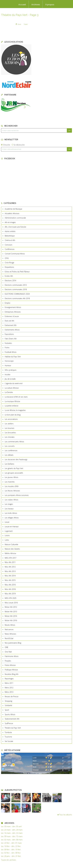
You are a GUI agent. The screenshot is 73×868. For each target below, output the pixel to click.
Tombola (8, 732)
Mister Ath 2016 (11, 620)
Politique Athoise (11, 670)
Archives (36, 5)
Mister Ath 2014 (11, 616)
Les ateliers (9, 424)
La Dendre (9, 392)
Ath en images (10, 222)
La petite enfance (12, 406)
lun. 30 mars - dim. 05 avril (11, 827)
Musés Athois (10, 625)
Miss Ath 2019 (10, 594)
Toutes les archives (8, 860)
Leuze (7, 522)
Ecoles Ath (9, 276)
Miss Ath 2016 (10, 585)
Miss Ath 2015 (10, 580)
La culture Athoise (12, 388)
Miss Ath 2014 (10, 576)
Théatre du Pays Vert (13, 728)
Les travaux (9, 509)
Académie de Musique (13, 209)
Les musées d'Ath (12, 486)
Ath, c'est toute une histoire (15, 227)
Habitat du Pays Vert (13, 357)
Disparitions (9, 267)
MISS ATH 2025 (11, 598)
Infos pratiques (11, 370)
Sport (7, 710)
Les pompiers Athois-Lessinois (17, 495)
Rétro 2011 (9, 683)
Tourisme (8, 737)
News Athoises (10, 634)
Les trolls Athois (11, 513)
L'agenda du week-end (14, 383)
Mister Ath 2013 (11, 612)
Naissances (9, 629)
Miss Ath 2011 (10, 562)
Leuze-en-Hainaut (12, 527)
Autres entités (10, 231)
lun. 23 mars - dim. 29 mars (12, 830)
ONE (6, 647)
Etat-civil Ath (9, 321)
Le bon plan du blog (13, 415)
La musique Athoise (12, 401)
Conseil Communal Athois (15, 254)
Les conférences (11, 450)
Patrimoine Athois (12, 656)
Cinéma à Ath (10, 240)
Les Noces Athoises (12, 491)
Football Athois (11, 352)
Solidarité (8, 705)
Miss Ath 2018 (10, 589)
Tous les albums (66, 815)
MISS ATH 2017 (11, 558)
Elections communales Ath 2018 (17, 298)
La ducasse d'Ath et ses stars (16, 397)
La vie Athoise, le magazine (15, 410)
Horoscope (9, 361)
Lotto (7, 540)
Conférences (10, 249)
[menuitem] (22, 4)
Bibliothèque (10, 236)
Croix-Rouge (9, 263)
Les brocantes (10, 433)
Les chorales (10, 437)
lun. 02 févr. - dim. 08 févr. (11, 853)
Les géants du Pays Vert (14, 468)
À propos (50, 5)
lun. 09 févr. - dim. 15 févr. (11, 850)
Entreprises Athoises (13, 312)
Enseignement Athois (13, 307)
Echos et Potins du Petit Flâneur (17, 272)
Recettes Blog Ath (12, 674)
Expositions (9, 334)
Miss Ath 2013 (10, 571)
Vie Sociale (9, 741)
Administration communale (15, 218)
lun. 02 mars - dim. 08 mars (12, 840)
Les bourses (10, 428)
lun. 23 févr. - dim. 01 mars (11, 843)
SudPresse (9, 723)
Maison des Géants (12, 549)
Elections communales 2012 (16, 285)
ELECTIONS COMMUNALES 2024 (17, 294)
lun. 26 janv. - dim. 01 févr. (11, 856)
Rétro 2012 (9, 688)
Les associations (11, 419)
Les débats (9, 455)
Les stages (9, 504)
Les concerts (10, 446)
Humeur (8, 365)
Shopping (8, 701)
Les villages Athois (12, 518)
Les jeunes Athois (12, 477)
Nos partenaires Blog (13, 643)
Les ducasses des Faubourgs (16, 459)
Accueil (22, 5)
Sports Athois (10, 714)
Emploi (7, 303)
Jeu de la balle (10, 379)
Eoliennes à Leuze (12, 316)
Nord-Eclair (9, 638)
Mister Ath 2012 (11, 607)
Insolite (8, 374)
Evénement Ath (11, 325)
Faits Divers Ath (11, 339)
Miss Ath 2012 (10, 567)
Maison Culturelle (11, 544)
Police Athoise (10, 665)
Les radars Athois (12, 500)
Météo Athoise (10, 553)
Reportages (9, 679)
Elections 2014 (10, 280)
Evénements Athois (12, 330)
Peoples (8, 661)
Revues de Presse (12, 697)
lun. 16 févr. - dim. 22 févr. (11, 846)
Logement (9, 531)
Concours (8, 245)
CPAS (7, 258)
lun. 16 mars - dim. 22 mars (12, 833)
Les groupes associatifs (14, 473)
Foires (7, 348)
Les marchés (10, 482)
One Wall (8, 652)
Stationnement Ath (12, 719)
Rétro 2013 (9, 692)
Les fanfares (9, 464)
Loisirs (7, 535)
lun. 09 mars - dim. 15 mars (12, 836)
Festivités (8, 343)
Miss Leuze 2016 (11, 603)
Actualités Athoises (12, 213)
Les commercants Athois (14, 442)
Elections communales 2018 (16, 289)
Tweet (26, 24)
